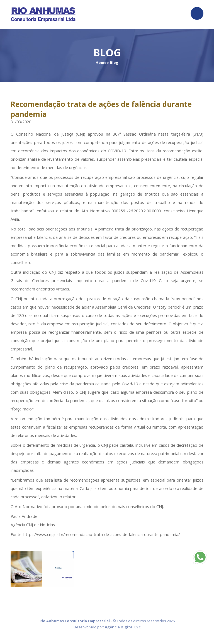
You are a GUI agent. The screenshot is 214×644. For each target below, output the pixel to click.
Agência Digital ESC (123, 627)
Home (101, 63)
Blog (114, 63)
